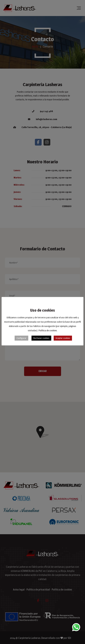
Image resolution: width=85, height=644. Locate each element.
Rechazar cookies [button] (41, 338)
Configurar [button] (21, 338)
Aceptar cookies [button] (63, 338)
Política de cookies (48, 330)
